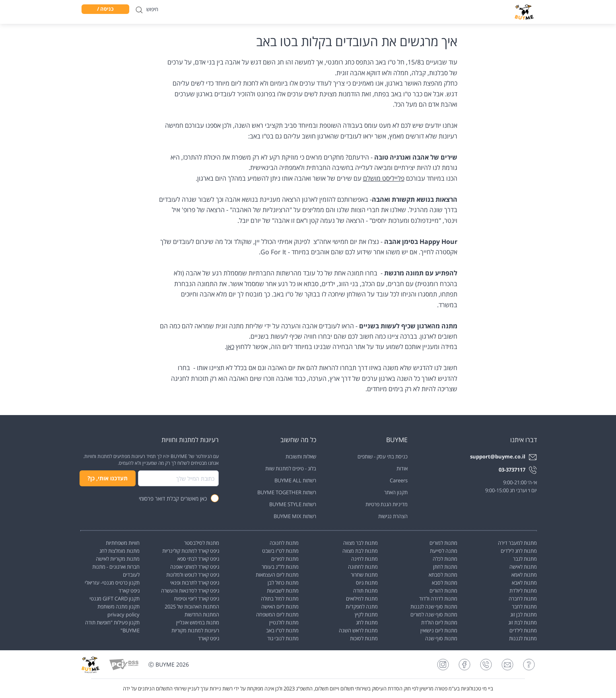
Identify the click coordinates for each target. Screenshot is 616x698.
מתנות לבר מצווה (360, 543)
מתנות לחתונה (363, 567)
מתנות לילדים (523, 630)
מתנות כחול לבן (283, 583)
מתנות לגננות (523, 638)
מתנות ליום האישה (280, 606)
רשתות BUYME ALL (295, 480)
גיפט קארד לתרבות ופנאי (195, 583)
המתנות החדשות (202, 614)
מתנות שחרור (364, 575)
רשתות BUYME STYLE (293, 504)
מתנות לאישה (523, 567)
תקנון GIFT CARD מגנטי (115, 599)
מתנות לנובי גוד (283, 638)
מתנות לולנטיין (284, 622)
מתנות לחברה (523, 599)
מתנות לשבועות (283, 591)
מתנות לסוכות (364, 638)
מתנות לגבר (525, 559)
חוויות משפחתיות (123, 543)
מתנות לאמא (524, 575)
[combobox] (178, 478)
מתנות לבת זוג (523, 622)
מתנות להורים (443, 591)
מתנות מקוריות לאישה (118, 559)
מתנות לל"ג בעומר (280, 567)
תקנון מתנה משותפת (119, 606)
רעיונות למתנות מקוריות (195, 630)
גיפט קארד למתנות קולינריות (191, 551)
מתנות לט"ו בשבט (280, 551)
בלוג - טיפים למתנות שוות (291, 468)
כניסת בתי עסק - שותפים (383, 456)
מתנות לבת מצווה (360, 551)
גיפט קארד (209, 638)
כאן (230, 347)
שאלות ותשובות (301, 456)
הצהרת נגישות (393, 516)
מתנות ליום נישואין (439, 630)
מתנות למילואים (362, 599)
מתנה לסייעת (444, 551)
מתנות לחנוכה (284, 543)
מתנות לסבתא (443, 575)
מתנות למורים (443, 543)
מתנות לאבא (524, 583)
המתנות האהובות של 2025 (192, 606)
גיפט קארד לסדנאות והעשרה (190, 591)
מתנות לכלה (445, 559)
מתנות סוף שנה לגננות (434, 606)
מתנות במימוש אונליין (198, 622)
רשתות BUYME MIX (295, 516)
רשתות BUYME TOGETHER (287, 492)
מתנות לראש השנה (358, 630)
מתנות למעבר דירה (517, 543)
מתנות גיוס (367, 583)
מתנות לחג (367, 622)
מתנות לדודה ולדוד (438, 599)
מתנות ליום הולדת (439, 622)
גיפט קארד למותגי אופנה (195, 567)
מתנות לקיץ (366, 614)
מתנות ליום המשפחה (277, 614)
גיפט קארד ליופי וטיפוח (197, 599)
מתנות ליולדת (523, 591)
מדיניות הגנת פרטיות (387, 504)
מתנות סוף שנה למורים (434, 614)
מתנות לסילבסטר (202, 543)
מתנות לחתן (445, 567)
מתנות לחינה (364, 559)
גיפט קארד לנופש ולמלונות (193, 575)
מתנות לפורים (285, 559)
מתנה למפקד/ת (362, 606)
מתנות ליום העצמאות (277, 575)
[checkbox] (215, 498)
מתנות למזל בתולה (280, 599)
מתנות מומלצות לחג (120, 551)
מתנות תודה (365, 591)
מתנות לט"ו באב (282, 630)
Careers (399, 480)
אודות (402, 468)
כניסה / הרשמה (105, 10)
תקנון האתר (396, 492)
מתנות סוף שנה (441, 638)
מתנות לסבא (445, 583)
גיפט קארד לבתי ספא (198, 559)
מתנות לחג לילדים (519, 551)
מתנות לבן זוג (524, 614)
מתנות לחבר (524, 606)
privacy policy (123, 614)
